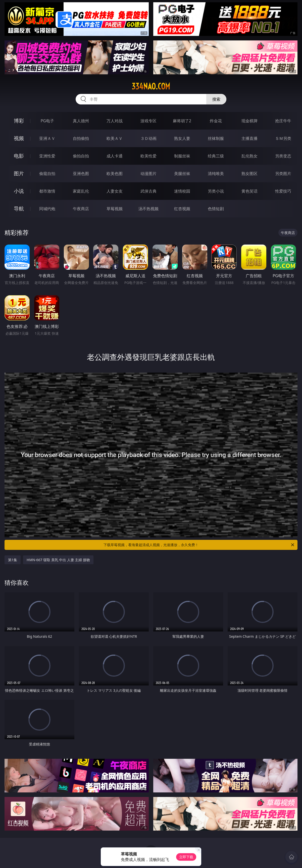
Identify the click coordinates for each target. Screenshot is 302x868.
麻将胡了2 (182, 121)
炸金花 (216, 121)
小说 (19, 191)
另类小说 (216, 191)
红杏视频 (182, 209)
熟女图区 (249, 173)
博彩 (19, 121)
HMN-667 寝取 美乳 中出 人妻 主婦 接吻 (58, 560)
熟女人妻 (182, 138)
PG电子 (47, 121)
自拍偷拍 (81, 138)
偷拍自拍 (81, 156)
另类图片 (283, 173)
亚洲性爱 (47, 156)
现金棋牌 (249, 121)
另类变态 (283, 156)
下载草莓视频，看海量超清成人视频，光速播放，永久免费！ (199, 545)
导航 (19, 209)
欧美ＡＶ (115, 138)
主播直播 (249, 138)
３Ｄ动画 (148, 138)
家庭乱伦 (81, 191)
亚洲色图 (81, 173)
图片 (19, 173)
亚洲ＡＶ (47, 138)
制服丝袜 (182, 156)
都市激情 (47, 191)
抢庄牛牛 (283, 121)
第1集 (13, 560)
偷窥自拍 (47, 173)
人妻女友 (115, 191)
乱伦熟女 (249, 156)
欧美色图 (115, 173)
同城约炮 (47, 209)
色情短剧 (216, 209)
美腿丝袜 (182, 173)
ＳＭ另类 (283, 138)
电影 (19, 156)
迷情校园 (182, 191)
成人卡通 (115, 156)
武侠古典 (148, 191)
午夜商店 (81, 209)
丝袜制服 (216, 138)
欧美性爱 (148, 156)
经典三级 (216, 156)
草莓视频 (115, 209)
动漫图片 (148, 173)
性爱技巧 (283, 191)
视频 (19, 138)
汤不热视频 (148, 209)
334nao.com (151, 86)
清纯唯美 (216, 173)
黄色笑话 (249, 191)
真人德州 (81, 121)
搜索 (216, 99)
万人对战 (115, 121)
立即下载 (186, 857)
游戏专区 (148, 121)
